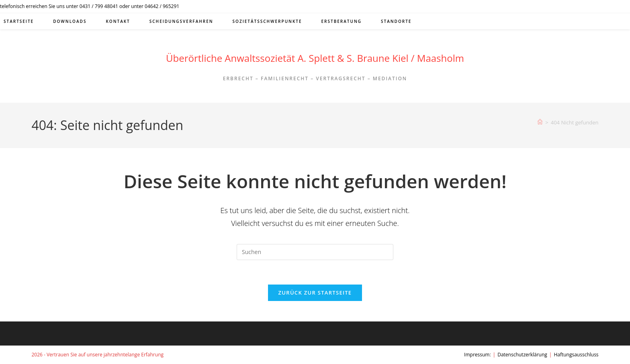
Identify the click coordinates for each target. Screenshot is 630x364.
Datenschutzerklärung (522, 355)
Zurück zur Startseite (315, 293)
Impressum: (478, 355)
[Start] (540, 122)
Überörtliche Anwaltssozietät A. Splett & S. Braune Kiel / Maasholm (315, 58)
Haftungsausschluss (576, 355)
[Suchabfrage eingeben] (315, 252)
